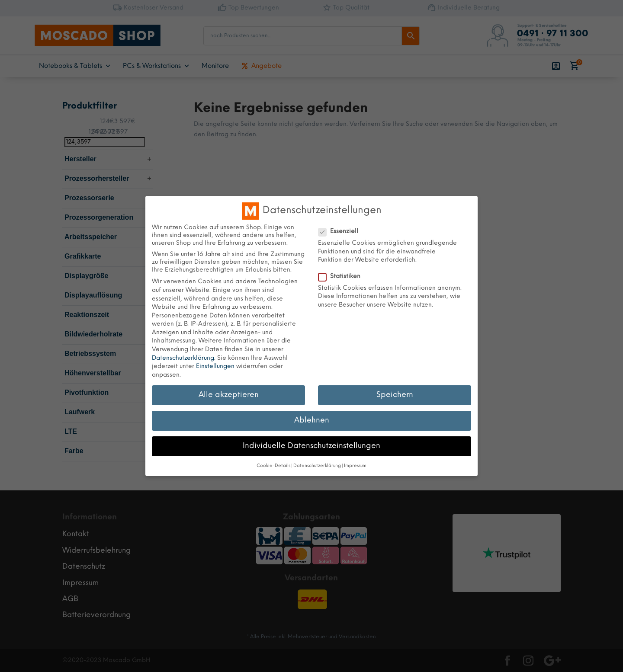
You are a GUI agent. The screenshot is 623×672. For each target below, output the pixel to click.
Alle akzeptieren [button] (229, 395)
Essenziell (342, 232)
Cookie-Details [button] (273, 466)
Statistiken (343, 277)
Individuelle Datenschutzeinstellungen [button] (311, 446)
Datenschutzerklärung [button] (317, 466)
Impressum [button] (355, 466)
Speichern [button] (395, 395)
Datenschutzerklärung (183, 358)
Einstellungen (215, 366)
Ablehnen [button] (312, 420)
